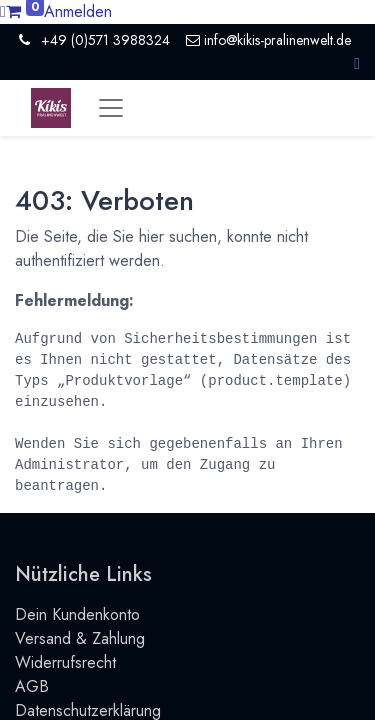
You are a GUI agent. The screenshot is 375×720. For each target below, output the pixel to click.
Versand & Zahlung (80, 638)
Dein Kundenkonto (77, 614)
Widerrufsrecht (65, 662)
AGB (32, 686)
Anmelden (78, 11)
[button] (357, 63)
